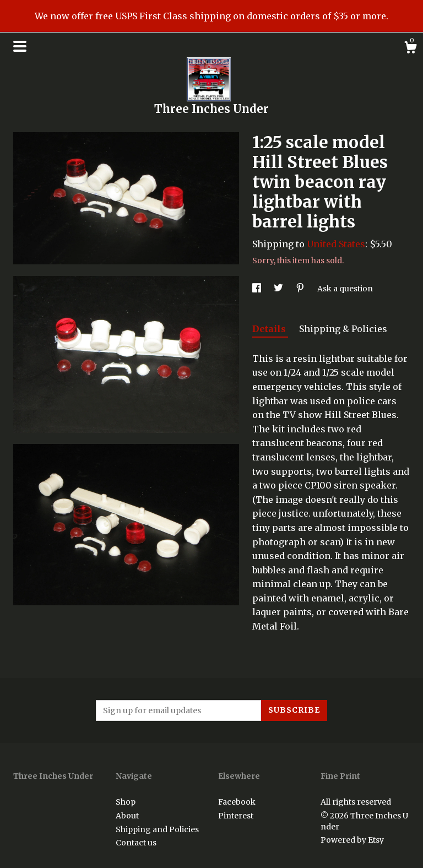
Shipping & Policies (343, 329)
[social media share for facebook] (257, 289)
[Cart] (410, 49)
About (127, 816)
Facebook (237, 802)
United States (336, 244)
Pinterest (236, 816)
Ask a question (345, 289)
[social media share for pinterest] (301, 289)
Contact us (136, 843)
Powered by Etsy (352, 840)
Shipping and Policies (157, 829)
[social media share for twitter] (279, 289)
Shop (126, 802)
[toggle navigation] (20, 46)
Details (270, 329)
